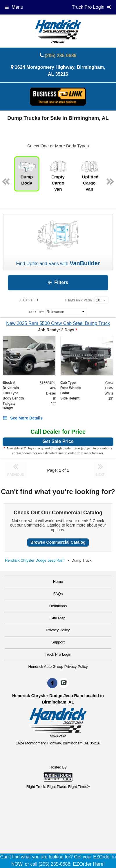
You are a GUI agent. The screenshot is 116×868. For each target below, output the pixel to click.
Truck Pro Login (58, 654)
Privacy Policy (58, 630)
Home (58, 582)
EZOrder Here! (89, 864)
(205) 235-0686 (60, 56)
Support (58, 642)
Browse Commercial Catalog (58, 542)
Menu (14, 7)
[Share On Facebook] (52, 683)
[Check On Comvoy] (64, 683)
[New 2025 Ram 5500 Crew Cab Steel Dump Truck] (58, 323)
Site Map (58, 618)
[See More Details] (23, 418)
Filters (58, 282)
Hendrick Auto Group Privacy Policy (58, 667)
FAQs (58, 594)
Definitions (58, 606)
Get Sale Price (58, 441)
